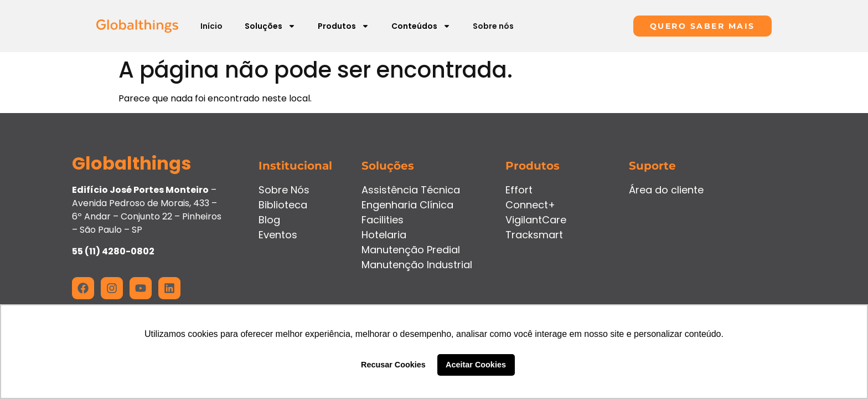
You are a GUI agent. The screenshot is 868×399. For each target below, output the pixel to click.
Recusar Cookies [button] (393, 365)
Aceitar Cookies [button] (476, 365)
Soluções (270, 26)
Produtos (343, 26)
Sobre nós (493, 26)
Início (211, 26)
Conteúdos (421, 26)
